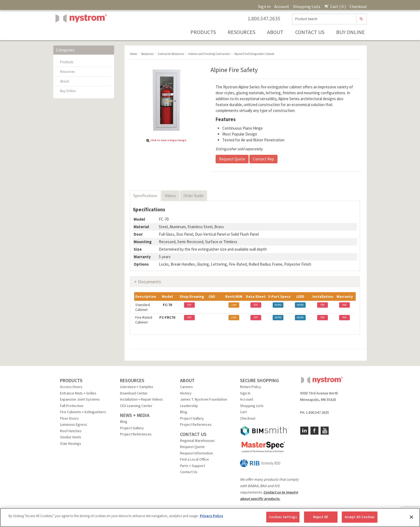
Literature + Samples (137, 387)
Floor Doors (69, 418)
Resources (241, 32)
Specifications (145, 196)
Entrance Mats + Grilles (78, 393)
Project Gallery (132, 428)
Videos (170, 196)
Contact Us (310, 32)
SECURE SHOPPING (259, 380)
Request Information (196, 453)
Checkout (358, 6)
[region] (210, 517)
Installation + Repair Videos (142, 399)
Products (203, 32)
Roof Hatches (71, 431)
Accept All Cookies (360, 517)
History (186, 393)
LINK (234, 305)
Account (282, 6)
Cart (243, 412)
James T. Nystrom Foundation (204, 399)
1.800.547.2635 (264, 18)
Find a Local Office (194, 459)
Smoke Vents (71, 437)
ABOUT (187, 380)
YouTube (325, 431)
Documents (149, 282)
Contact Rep (263, 159)
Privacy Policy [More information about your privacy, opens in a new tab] (211, 516)
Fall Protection (72, 406)
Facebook (314, 431)
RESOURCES (132, 380)
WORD (278, 305)
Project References (136, 434)
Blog (124, 421)
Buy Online (350, 32)
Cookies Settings (283, 517)
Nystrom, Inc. (80, 32)
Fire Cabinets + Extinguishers (83, 412)
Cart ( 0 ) (335, 6)
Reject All (321, 517)
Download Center (134, 393)
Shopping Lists (307, 6)
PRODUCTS (71, 380)
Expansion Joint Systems (80, 399)
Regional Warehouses (197, 441)
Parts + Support (192, 466)
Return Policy (251, 387)
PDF (189, 305)
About (275, 32)
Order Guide (194, 196)
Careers (186, 387)
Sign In (264, 6)
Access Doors (71, 387)
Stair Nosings (71, 443)
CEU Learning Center (136, 406)
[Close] (411, 517)
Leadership (189, 406)
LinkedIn (304, 431)
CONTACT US (193, 434)
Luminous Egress (74, 424)
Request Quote (232, 159)
